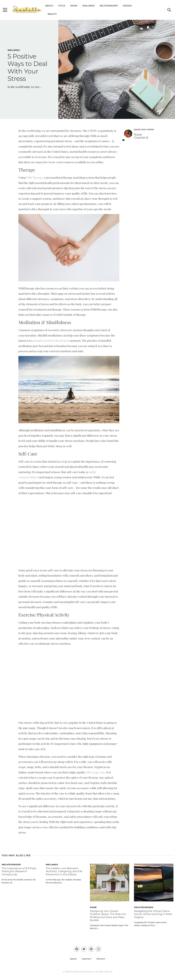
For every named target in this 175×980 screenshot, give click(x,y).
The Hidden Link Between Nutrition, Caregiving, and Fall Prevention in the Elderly (64, 871)
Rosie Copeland (141, 136)
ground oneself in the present (51, 340)
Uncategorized (11, 865)
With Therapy (34, 177)
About (49, 6)
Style (62, 6)
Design (127, 6)
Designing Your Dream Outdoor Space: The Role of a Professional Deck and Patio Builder (108, 916)
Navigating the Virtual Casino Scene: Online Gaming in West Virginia (153, 914)
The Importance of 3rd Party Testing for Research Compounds (19, 871)
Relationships (109, 6)
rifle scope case (95, 772)
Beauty (52, 14)
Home (74, 6)
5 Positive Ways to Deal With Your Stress (27, 68)
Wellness (88, 6)
